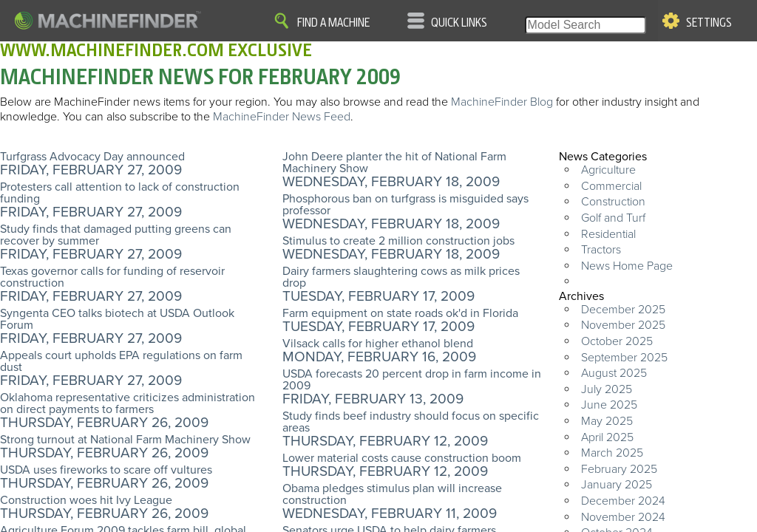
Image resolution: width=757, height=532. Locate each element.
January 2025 (617, 485)
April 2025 (607, 437)
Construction (613, 202)
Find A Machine (333, 23)
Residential (608, 234)
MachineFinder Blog (502, 102)
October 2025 (617, 341)
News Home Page (627, 266)
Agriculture (608, 170)
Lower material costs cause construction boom (402, 458)
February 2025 (619, 469)
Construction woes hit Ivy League (86, 500)
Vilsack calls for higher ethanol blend (378, 344)
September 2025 (624, 358)
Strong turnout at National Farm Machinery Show (125, 440)
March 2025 (612, 453)
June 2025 (609, 405)
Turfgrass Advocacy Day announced (92, 157)
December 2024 (623, 501)
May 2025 (607, 421)
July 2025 (607, 389)
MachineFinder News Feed (282, 117)
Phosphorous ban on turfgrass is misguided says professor (405, 205)
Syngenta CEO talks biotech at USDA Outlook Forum (117, 319)
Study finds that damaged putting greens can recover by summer (116, 235)
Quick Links (459, 23)
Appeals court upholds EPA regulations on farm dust (121, 361)
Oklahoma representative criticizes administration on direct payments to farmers (128, 403)
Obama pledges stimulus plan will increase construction (392, 494)
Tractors (601, 250)
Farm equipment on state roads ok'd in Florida (400, 313)
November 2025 (623, 325)
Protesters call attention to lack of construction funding (120, 193)
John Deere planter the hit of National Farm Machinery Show (394, 163)
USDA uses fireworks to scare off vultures (106, 470)
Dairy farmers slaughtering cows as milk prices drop (401, 277)
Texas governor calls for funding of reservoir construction (112, 277)
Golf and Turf (613, 218)
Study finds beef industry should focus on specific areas (411, 422)
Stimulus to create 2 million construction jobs (398, 241)
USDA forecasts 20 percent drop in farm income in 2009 (412, 380)
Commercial (611, 186)
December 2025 (623, 310)
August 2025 (614, 373)
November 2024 (623, 517)
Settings (709, 23)
